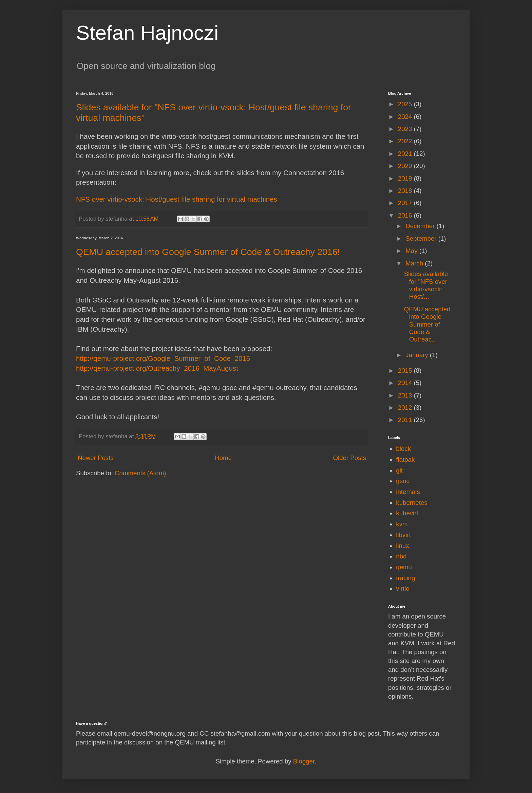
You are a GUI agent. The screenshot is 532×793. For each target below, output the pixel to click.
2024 (406, 117)
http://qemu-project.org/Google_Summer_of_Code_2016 (163, 358)
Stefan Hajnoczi (147, 33)
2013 (406, 395)
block (403, 449)
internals (408, 492)
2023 (406, 129)
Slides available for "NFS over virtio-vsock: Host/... (426, 285)
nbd (401, 556)
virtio (403, 588)
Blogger (304, 761)
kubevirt (407, 513)
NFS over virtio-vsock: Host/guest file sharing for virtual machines (177, 199)
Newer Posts (96, 458)
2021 (406, 154)
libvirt (403, 535)
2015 (406, 371)
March (415, 263)
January (418, 355)
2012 (406, 408)
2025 (406, 104)
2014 (406, 383)
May (412, 251)
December (421, 226)
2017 (406, 203)
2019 (406, 178)
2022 (406, 141)
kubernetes (412, 503)
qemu (404, 567)
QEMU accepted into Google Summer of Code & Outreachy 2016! (208, 252)
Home (223, 458)
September (422, 238)
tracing (405, 578)
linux (402, 546)
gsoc (403, 481)
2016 (406, 215)
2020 (406, 166)
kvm (402, 524)
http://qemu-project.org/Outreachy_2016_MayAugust (157, 368)
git (399, 470)
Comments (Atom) (140, 473)
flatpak (405, 459)
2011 (406, 420)
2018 (406, 191)
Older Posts (350, 458)
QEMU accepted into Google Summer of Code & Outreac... (427, 324)
